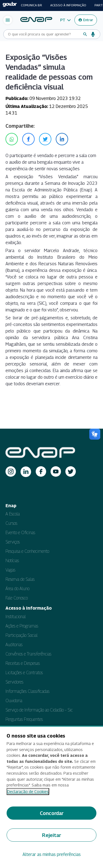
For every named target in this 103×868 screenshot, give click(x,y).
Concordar (52, 813)
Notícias (12, 561)
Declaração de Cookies (28, 792)
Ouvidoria (14, 701)
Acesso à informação (68, 5)
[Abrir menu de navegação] (8, 20)
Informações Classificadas (27, 691)
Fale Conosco (17, 598)
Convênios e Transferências (28, 654)
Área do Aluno (17, 589)
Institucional (16, 617)
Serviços (13, 542)
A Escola (13, 514)
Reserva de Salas (20, 579)
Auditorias (14, 645)
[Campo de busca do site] (44, 34)
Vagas (10, 570)
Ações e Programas (22, 626)
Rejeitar (51, 835)
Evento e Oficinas (20, 533)
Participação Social (22, 635)
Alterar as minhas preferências (52, 854)
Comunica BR (31, 5)
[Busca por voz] (93, 34)
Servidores (14, 682)
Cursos (11, 523)
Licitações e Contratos (24, 673)
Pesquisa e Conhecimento (27, 551)
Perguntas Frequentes (24, 719)
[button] (66, 20)
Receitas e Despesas (23, 663)
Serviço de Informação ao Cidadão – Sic (39, 710)
